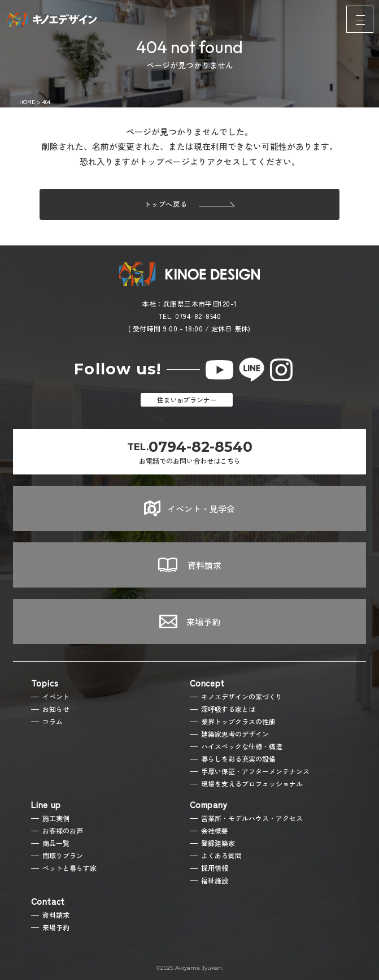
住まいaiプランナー (187, 400)
